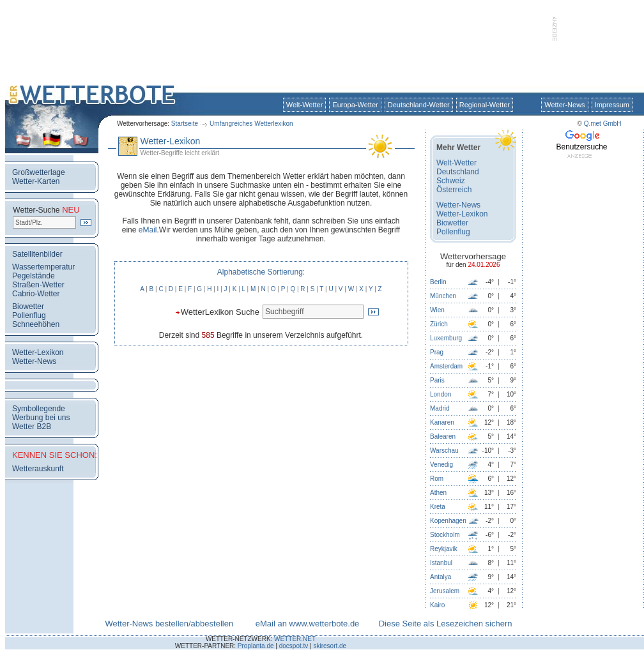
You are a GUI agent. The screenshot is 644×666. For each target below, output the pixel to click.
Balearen (443, 436)
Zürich (439, 324)
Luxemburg (446, 338)
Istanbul (441, 563)
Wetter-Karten (36, 181)
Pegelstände (34, 276)
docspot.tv (294, 646)
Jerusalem (445, 591)
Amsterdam (446, 366)
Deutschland (458, 172)
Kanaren (442, 422)
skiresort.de (330, 646)
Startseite (185, 124)
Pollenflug (29, 315)
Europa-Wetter (355, 105)
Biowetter (28, 307)
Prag (437, 352)
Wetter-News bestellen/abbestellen (169, 624)
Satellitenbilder (37, 254)
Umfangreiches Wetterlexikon (251, 124)
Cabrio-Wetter (36, 294)
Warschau (444, 450)
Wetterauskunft (38, 469)
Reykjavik (444, 549)
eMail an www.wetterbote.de (308, 624)
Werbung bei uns (41, 418)
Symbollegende (39, 409)
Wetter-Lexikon (38, 352)
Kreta (438, 507)
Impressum (612, 105)
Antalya (441, 577)
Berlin (438, 282)
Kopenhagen (448, 521)
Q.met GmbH (603, 124)
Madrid (440, 408)
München (443, 296)
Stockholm (445, 535)
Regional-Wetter (485, 105)
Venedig (441, 465)
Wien (437, 310)
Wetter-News (564, 105)
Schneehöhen (36, 324)
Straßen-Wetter (38, 285)
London (441, 394)
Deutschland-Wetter (419, 105)
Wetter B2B (32, 427)
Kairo (437, 605)
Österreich (454, 190)
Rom (437, 479)
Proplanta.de (256, 646)
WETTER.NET (295, 639)
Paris (437, 380)
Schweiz (451, 181)
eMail (148, 230)
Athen (438, 493)
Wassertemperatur (43, 267)
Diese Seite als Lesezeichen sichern (446, 624)
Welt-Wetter (305, 105)
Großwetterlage (39, 172)
